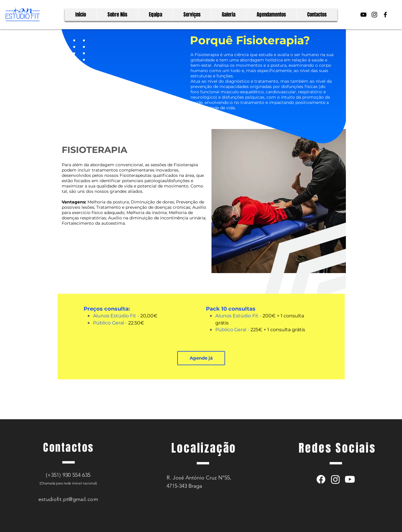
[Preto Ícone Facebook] (385, 15)
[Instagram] (335, 479)
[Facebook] (321, 479)
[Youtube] (350, 479)
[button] (201, 358)
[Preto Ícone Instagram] (374, 15)
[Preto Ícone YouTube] (363, 15)
